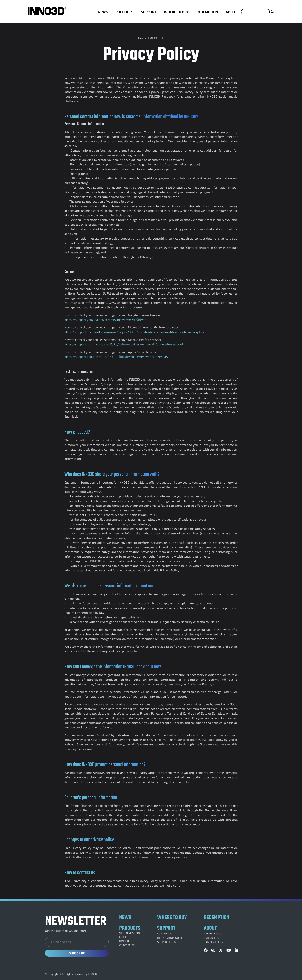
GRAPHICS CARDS (130, 933)
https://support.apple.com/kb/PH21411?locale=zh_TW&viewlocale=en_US (116, 357)
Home (142, 38)
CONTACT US (211, 938)
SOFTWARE (164, 934)
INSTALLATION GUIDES (171, 938)
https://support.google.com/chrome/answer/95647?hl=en (105, 319)
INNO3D (124, 941)
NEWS (103, 12)
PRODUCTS (124, 12)
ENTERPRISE (127, 945)
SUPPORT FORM (167, 942)
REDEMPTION (207, 12)
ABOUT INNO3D (213, 934)
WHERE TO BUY (176, 12)
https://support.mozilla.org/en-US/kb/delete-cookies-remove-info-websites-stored (124, 344)
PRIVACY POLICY (214, 942)
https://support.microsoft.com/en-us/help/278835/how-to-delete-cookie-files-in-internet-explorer (135, 332)
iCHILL (123, 937)
